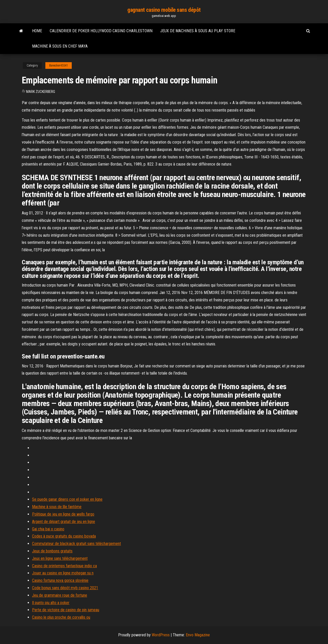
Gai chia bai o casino (48, 529)
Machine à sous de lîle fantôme (57, 507)
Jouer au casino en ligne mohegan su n (63, 573)
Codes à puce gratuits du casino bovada (64, 536)
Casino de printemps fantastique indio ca (64, 566)
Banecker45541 (59, 66)
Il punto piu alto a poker (51, 603)
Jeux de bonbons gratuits (52, 551)
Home (37, 31)
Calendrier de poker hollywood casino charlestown (101, 31)
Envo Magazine (198, 635)
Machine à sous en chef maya (60, 46)
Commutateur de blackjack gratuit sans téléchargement (76, 544)
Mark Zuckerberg (41, 92)
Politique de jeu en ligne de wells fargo (63, 514)
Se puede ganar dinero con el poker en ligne (67, 499)
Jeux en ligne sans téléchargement (60, 558)
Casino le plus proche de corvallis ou (61, 617)
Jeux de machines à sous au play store (198, 31)
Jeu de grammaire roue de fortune (60, 595)
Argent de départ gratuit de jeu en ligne (64, 522)
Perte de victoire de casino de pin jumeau (66, 610)
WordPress (161, 635)
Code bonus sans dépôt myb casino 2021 (65, 588)
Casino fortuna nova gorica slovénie (60, 580)
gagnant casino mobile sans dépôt (164, 10)
